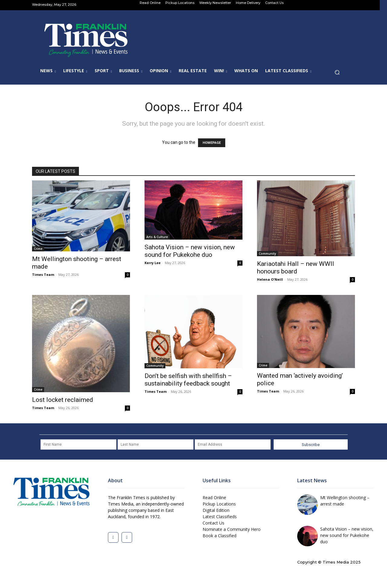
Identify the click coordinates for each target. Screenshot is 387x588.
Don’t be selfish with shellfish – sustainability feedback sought (188, 380)
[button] (339, 74)
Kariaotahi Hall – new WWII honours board (296, 268)
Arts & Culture (157, 237)
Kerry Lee (153, 263)
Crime (38, 249)
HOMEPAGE (212, 143)
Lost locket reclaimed (63, 400)
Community (267, 254)
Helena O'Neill (270, 279)
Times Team (43, 275)
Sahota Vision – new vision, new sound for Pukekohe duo (190, 251)
